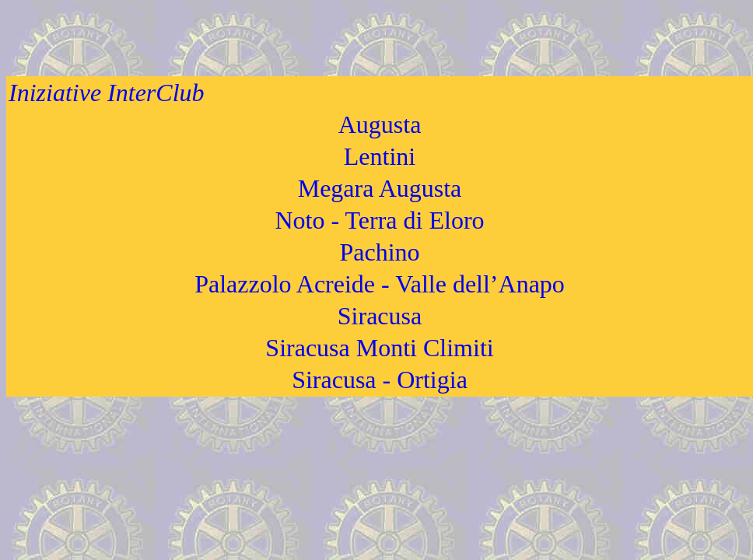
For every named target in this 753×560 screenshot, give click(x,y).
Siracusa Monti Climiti (379, 348)
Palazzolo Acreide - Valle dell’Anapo (380, 284)
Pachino (379, 252)
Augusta (380, 124)
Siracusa (380, 316)
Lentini (380, 156)
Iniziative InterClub (107, 93)
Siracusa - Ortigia (380, 380)
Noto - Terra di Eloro (379, 220)
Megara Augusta (380, 188)
